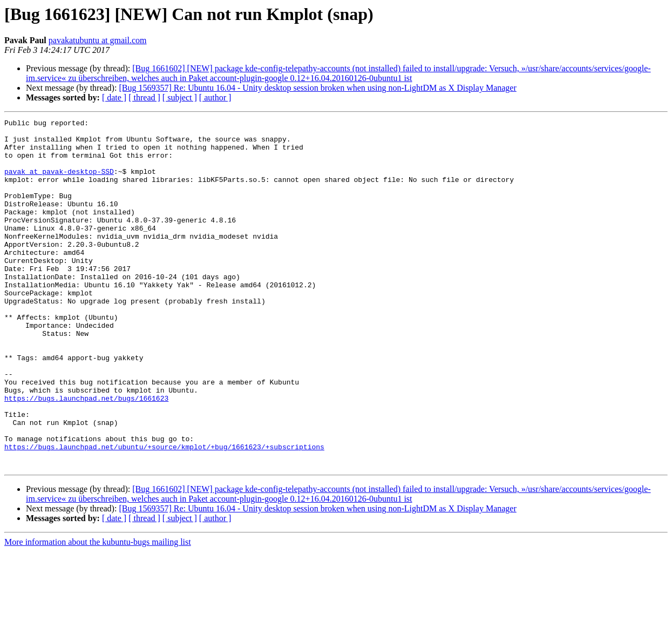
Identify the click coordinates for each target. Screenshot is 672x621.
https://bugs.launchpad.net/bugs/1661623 (86, 455)
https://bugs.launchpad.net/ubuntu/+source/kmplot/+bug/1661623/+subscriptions (164, 513)
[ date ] (114, 97)
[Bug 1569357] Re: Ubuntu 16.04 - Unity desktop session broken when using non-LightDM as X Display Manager (317, 88)
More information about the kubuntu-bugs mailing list (98, 612)
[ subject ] (180, 97)
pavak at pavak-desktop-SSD (59, 183)
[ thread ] (144, 97)
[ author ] (215, 97)
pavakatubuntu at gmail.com (98, 40)
